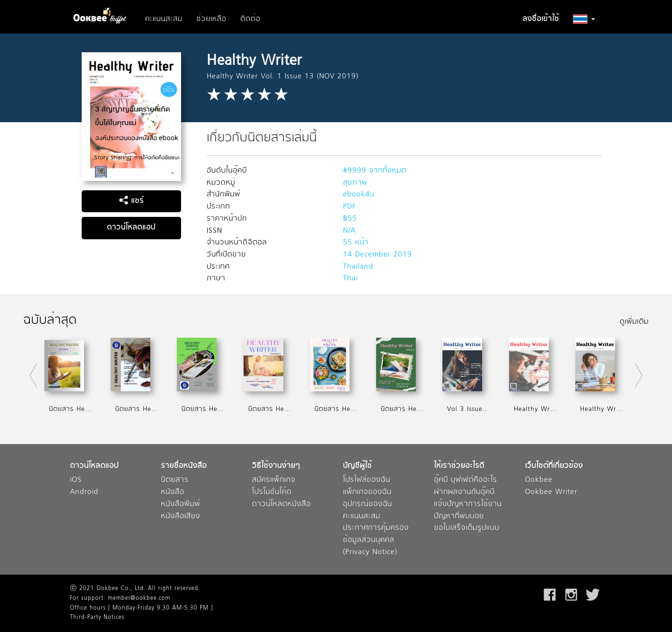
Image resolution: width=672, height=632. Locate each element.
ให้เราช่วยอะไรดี (459, 466)
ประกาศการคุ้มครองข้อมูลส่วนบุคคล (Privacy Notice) (376, 540)
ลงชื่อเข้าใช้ (541, 19)
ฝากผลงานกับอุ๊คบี (464, 492)
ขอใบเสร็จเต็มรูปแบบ (467, 528)
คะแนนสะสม (164, 19)
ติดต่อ (250, 19)
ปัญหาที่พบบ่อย (459, 517)
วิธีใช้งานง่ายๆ (276, 466)
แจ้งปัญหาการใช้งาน (468, 504)
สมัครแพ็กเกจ (274, 480)
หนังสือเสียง (181, 517)
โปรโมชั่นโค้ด (272, 492)
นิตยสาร (175, 480)
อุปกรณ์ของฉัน (367, 504)
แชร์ (131, 201)
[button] (584, 19)
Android (84, 492)
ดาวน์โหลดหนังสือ (281, 504)
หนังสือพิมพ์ (181, 504)
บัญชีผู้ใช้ (357, 466)
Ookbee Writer (551, 492)
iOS (76, 480)
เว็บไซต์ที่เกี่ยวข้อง (554, 466)
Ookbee (539, 480)
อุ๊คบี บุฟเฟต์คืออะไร (465, 480)
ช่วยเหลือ (211, 19)
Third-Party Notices (97, 618)
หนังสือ (173, 492)
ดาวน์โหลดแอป (131, 228)
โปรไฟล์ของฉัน (367, 480)
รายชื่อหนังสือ (184, 466)
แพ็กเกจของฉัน (367, 492)
